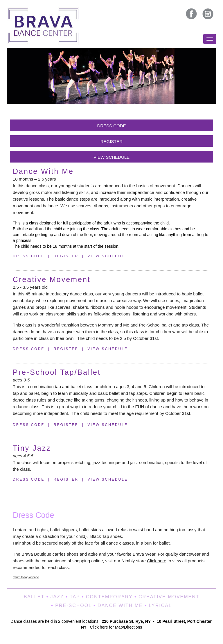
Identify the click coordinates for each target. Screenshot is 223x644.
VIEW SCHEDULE (111, 157)
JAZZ (57, 597)
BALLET (34, 597)
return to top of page (26, 577)
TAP (75, 597)
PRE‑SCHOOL (73, 605)
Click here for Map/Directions (116, 627)
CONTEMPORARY (109, 597)
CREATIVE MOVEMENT (169, 597)
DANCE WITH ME (120, 605)
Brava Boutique (36, 554)
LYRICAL (160, 605)
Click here (157, 561)
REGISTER (112, 141)
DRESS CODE (111, 126)
